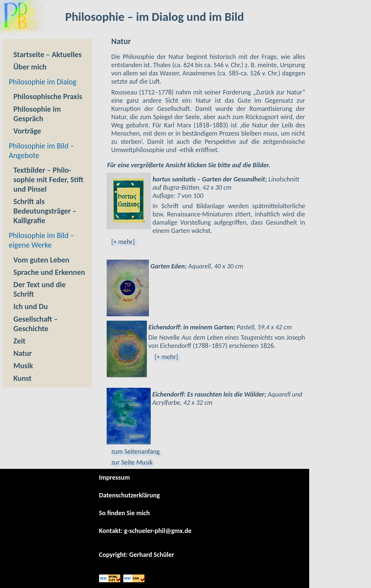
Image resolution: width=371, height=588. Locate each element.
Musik (23, 366)
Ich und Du (31, 306)
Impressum (114, 477)
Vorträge (27, 131)
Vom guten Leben (41, 260)
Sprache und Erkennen (49, 272)
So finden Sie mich (124, 513)
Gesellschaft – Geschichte (36, 324)
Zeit (19, 341)
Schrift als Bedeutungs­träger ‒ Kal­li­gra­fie (45, 211)
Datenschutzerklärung (129, 495)
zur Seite (132, 462)
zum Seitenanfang (136, 451)
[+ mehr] (123, 242)
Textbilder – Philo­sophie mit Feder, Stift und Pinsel (48, 179)
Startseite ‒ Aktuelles (47, 54)
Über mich (30, 67)
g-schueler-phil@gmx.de (158, 531)
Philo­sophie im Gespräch (37, 114)
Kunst (22, 378)
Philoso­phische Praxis (48, 96)
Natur (23, 353)
